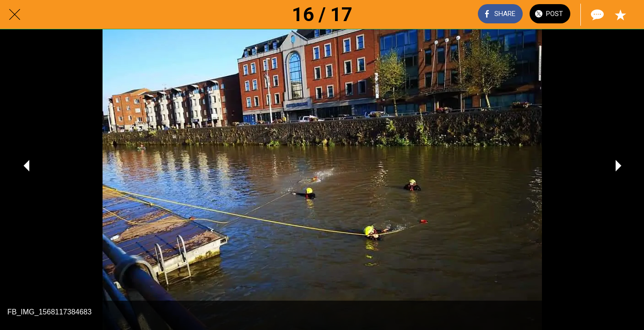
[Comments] (596, 15)
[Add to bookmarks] (620, 15)
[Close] (15, 15)
